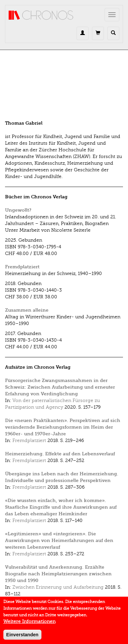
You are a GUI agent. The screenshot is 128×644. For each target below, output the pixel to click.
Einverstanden (22, 638)
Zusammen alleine (27, 310)
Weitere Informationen (29, 624)
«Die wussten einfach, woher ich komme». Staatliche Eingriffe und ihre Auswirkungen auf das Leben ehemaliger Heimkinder (61, 507)
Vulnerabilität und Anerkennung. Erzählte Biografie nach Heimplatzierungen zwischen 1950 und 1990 (58, 574)
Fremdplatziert (22, 267)
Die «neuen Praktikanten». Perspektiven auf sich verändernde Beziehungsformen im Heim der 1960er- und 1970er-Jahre (63, 427)
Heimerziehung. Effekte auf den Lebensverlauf (60, 454)
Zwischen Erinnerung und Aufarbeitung (58, 587)
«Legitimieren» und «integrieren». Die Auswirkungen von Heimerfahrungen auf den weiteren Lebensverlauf (59, 540)
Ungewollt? (18, 210)
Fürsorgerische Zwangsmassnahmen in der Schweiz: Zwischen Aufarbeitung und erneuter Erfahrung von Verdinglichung (60, 387)
